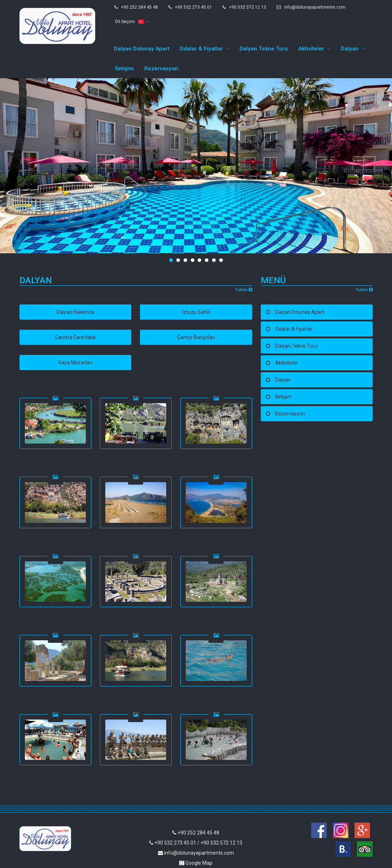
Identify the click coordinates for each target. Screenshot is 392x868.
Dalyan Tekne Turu (264, 23)
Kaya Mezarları (75, 337)
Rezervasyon (161, 43)
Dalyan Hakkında (75, 287)
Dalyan (350, 23)
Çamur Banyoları (196, 312)
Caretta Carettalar (76, 312)
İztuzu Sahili (196, 287)
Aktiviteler (311, 23)
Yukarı (244, 264)
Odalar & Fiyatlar (201, 23)
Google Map (196, 838)
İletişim (124, 43)
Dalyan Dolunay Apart (142, 23)
